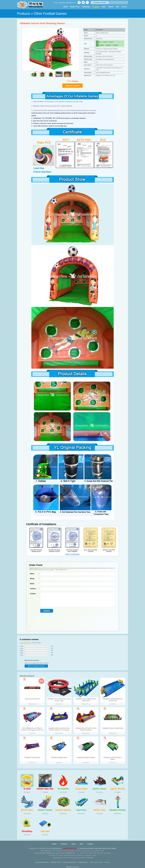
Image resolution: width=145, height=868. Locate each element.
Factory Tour (75, 7)
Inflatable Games (56, 862)
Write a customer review (36, 666)
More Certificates (72, 554)
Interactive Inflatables (70, 862)
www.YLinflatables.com (69, 853)
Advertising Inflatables (42, 862)
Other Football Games (50, 14)
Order (73, 844)
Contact (124, 7)
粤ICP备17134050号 (73, 867)
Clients (111, 7)
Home (66, 7)
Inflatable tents (83, 862)
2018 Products (57, 848)
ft (97, 45)
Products (96, 7)
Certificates (86, 7)
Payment (107, 862)
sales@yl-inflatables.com (47, 853)
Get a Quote (99, 862)
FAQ (117, 7)
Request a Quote (100, 2)
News (104, 7)
